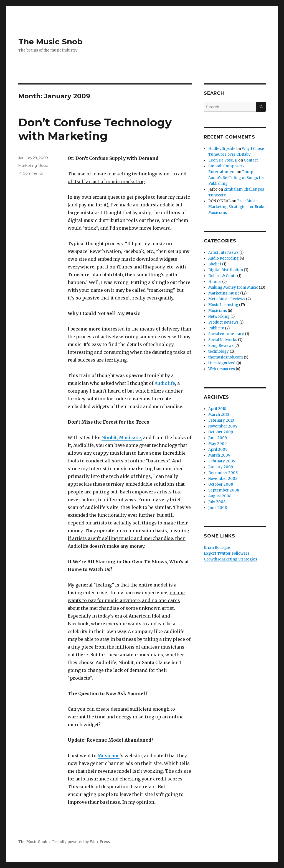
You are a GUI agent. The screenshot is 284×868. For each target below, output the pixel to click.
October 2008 (221, 484)
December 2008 (223, 473)
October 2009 (221, 432)
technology (219, 351)
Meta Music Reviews (227, 299)
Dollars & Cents (222, 276)
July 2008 (217, 502)
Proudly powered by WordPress (81, 842)
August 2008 (220, 496)
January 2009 (221, 467)
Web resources (222, 369)
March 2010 (219, 415)
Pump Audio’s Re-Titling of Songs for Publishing (236, 178)
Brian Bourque (217, 548)
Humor (215, 282)
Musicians (218, 311)
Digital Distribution (226, 270)
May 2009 (217, 444)
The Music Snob (50, 42)
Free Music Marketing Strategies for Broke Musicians (237, 207)
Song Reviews (221, 346)
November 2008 (223, 479)
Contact (251, 160)
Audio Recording (224, 258)
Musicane (109, 756)
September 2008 (224, 490)
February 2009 (222, 461)
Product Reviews (223, 322)
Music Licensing (223, 305)
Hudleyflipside (222, 149)
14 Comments (31, 173)
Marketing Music (33, 165)
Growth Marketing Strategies (230, 559)
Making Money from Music (233, 287)
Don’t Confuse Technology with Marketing (95, 129)
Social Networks (223, 340)
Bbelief (215, 264)
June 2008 (218, 508)
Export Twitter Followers (227, 553)
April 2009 (218, 450)
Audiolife (165, 383)
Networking (219, 317)
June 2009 (218, 438)
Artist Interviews (223, 253)
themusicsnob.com (226, 357)
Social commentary (226, 334)
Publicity (216, 328)
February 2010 (221, 420)
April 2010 (217, 409)
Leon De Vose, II (223, 160)
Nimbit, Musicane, (122, 437)
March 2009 (219, 455)
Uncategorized (222, 363)
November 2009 (223, 426)
